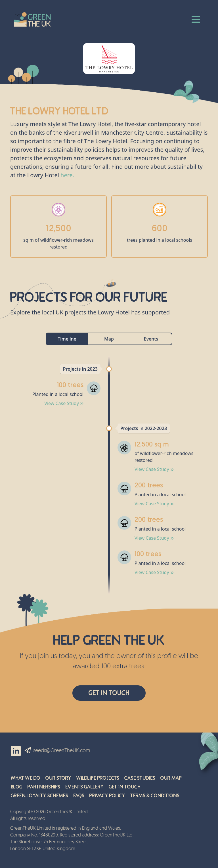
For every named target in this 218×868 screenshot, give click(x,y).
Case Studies (140, 778)
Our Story (58, 778)
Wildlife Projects (98, 778)
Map (109, 339)
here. (67, 175)
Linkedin (16, 751)
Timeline (67, 339)
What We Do (26, 778)
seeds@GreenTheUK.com (62, 751)
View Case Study (64, 403)
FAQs (79, 796)
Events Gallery (84, 787)
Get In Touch (109, 693)
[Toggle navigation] (196, 19)
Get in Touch (125, 787)
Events (151, 339)
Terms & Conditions (155, 796)
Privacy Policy (107, 796)
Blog (17, 787)
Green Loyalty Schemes (39, 796)
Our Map (171, 778)
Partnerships (44, 787)
